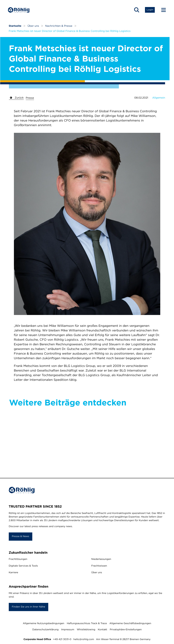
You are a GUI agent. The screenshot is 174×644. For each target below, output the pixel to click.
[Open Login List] (149, 10)
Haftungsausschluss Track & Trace (87, 624)
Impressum (68, 630)
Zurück (16, 98)
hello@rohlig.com (84, 640)
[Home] (20, 10)
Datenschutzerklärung (45, 630)
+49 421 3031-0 (62, 640)
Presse (30, 98)
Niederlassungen (101, 560)
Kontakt (102, 630)
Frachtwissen (99, 567)
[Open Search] (136, 10)
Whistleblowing (86, 630)
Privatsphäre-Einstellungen (126, 630)
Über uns (97, 573)
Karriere (13, 573)
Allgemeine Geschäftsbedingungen (130, 624)
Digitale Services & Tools (23, 567)
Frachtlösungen (18, 560)
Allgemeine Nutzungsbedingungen (44, 624)
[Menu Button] (161, 10)
